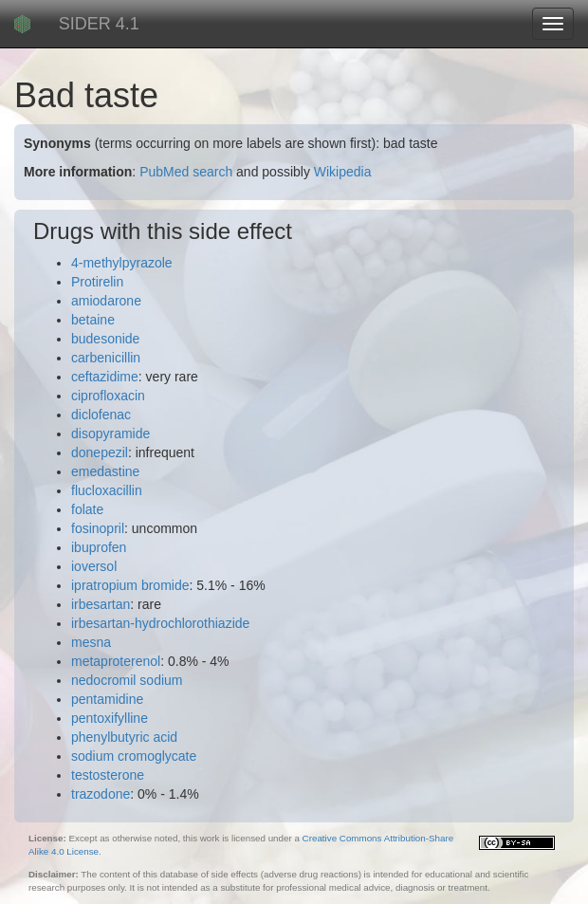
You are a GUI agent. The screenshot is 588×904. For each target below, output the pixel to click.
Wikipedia (343, 172)
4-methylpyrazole (122, 263)
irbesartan (101, 604)
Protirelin (97, 282)
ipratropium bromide (130, 585)
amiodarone (106, 301)
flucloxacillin (107, 490)
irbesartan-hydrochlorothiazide (160, 623)
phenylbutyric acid (124, 737)
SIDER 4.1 (99, 24)
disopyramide (110, 434)
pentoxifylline (110, 718)
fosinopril (98, 528)
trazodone (101, 794)
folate (87, 509)
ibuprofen (99, 547)
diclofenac (101, 415)
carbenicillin (106, 358)
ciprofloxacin (108, 396)
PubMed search (186, 172)
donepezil (100, 452)
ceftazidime (105, 377)
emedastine (105, 471)
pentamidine (107, 699)
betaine (93, 320)
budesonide (105, 339)
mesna (91, 642)
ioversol (94, 566)
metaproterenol (116, 661)
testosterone (108, 775)
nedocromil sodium (127, 680)
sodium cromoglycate (134, 756)
